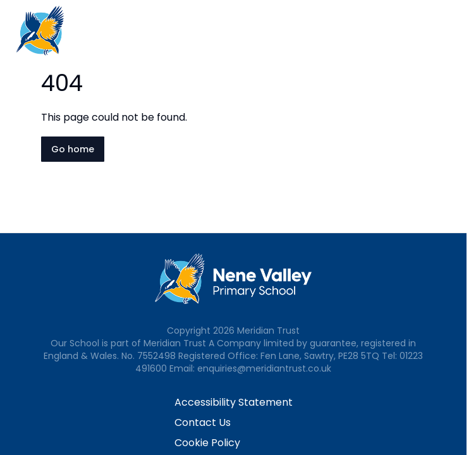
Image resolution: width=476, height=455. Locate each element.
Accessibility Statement (234, 402)
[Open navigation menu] (458, 30)
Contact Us (203, 422)
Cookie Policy (207, 443)
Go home (73, 149)
